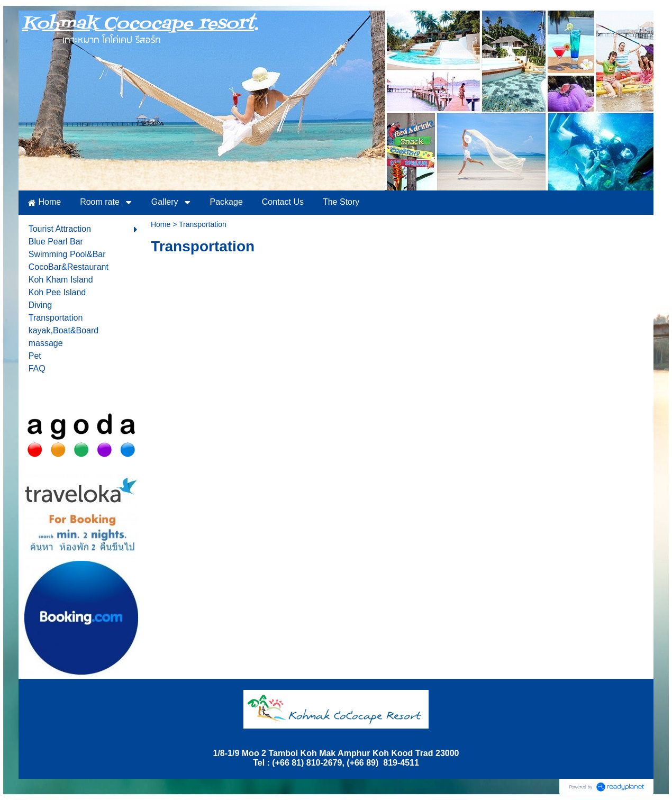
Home (161, 224)
